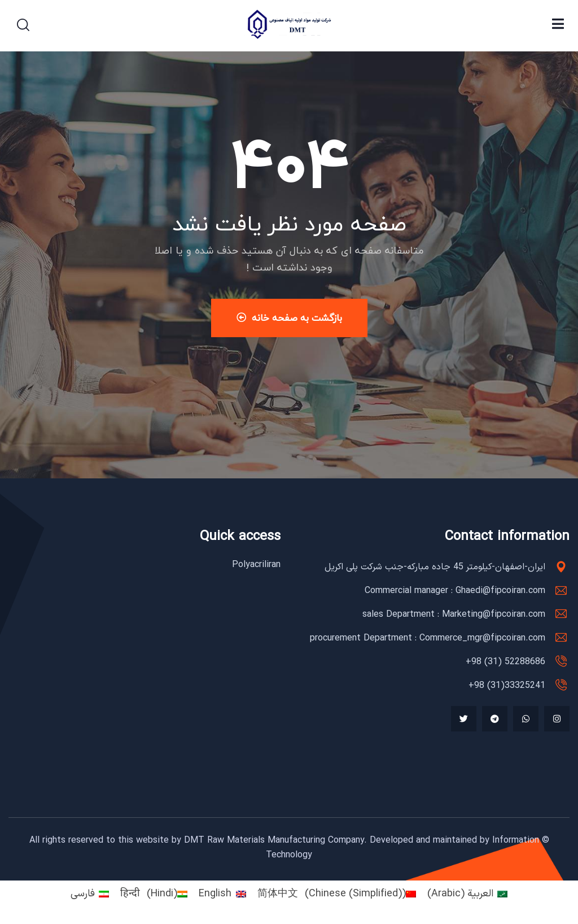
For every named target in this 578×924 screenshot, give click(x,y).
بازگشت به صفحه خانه (289, 318)
